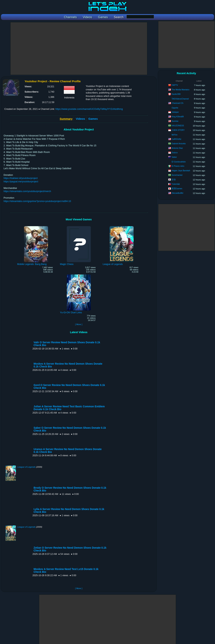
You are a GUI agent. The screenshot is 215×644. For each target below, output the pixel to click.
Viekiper (175, 112)
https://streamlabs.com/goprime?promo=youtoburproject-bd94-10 (37, 201)
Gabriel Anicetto (179, 144)
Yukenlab (176, 184)
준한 (174, 180)
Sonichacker (177, 175)
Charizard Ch (177, 103)
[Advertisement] (79, 49)
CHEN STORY (178, 130)
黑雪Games (177, 188)
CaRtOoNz (176, 139)
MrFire (175, 135)
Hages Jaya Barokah (181, 171)
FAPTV (175, 85)
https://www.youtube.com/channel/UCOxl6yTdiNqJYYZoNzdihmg (89, 109)
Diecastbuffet (177, 193)
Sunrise (175, 121)
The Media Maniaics (181, 90)
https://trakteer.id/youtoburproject (21, 178)
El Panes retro (178, 166)
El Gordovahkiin (179, 162)
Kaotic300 (176, 94)
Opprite (175, 108)
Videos (80, 119)
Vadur (174, 157)
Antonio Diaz (177, 148)
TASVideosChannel (180, 99)
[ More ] (79, 324)
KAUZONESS (178, 126)
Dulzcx (175, 153)
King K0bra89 (178, 117)
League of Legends (26, 467)
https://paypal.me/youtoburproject (21, 182)
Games (93, 119)
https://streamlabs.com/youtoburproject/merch (27, 191)
